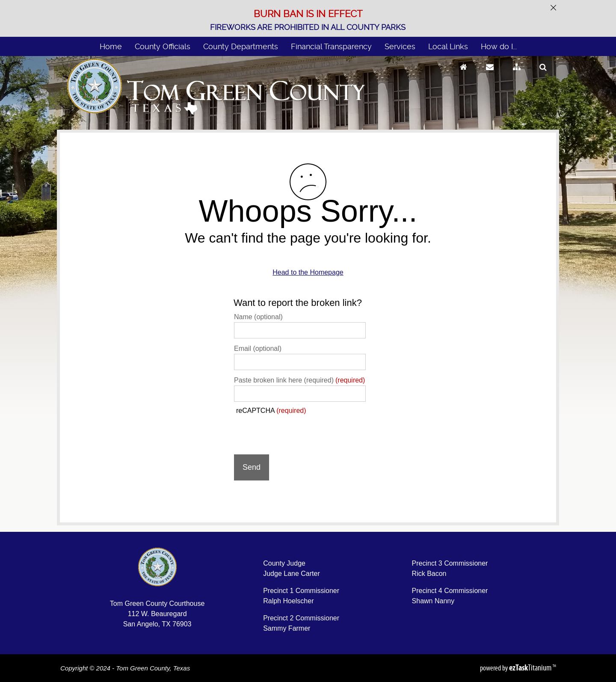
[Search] (543, 75)
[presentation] (299, 431)
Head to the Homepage (308, 272)
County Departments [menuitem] (241, 46)
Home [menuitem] (111, 46)
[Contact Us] (490, 75)
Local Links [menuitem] (448, 46)
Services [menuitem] (400, 46)
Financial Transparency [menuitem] (331, 46)
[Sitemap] (517, 75)
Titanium (531, 667)
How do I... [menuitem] (499, 46)
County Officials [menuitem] (163, 46)
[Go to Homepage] (463, 75)
